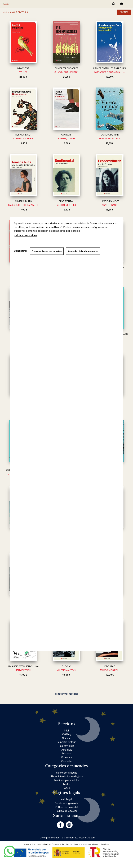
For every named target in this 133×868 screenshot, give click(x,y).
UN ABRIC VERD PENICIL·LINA (23, 666)
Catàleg (67, 734)
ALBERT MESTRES (66, 205)
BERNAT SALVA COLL (110, 139)
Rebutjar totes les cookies (47, 251)
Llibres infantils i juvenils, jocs (67, 776)
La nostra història (67, 742)
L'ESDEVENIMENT (110, 201)
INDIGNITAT (23, 68)
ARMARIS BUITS (23, 201)
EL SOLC (66, 666)
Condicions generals (66, 803)
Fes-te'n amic (67, 746)
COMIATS (66, 135)
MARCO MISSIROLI (110, 670)
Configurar (21, 251)
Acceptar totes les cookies (83, 251)
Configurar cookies (50, 838)
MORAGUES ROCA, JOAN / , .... (110, 72)
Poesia (67, 788)
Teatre (66, 784)
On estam (66, 757)
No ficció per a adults (67, 780)
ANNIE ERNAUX (110, 205)
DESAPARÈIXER (23, 135)
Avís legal (66, 799)
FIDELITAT (110, 666)
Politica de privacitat (67, 807)
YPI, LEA (23, 72)
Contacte (66, 761)
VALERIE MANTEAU (66, 670)
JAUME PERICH (23, 670)
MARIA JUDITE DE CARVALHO (23, 205)
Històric (67, 753)
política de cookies (26, 235)
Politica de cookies (66, 811)
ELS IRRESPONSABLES (66, 68)
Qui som (67, 738)
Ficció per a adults (67, 773)
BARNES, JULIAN (66, 139)
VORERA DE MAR (110, 135)
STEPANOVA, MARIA (23, 139)
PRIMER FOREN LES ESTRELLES (110, 68)
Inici (67, 730)
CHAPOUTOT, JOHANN (66, 72)
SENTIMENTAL (66, 201)
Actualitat (67, 750)
